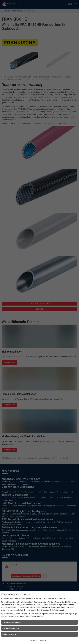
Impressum (34, 640)
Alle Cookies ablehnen (11, 628)
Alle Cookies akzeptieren (11, 622)
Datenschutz (45, 640)
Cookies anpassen (9, 634)
